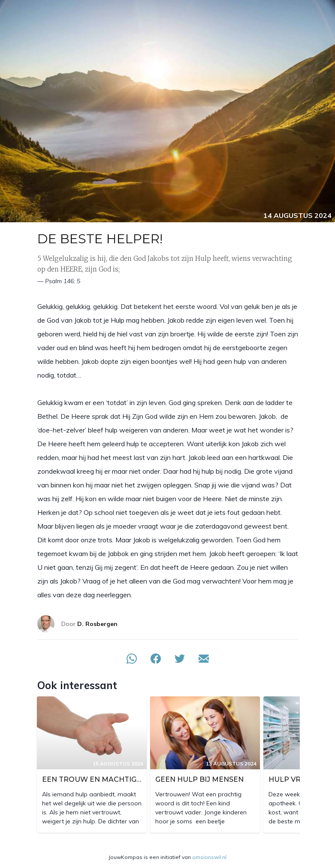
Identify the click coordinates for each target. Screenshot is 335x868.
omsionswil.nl (209, 857)
